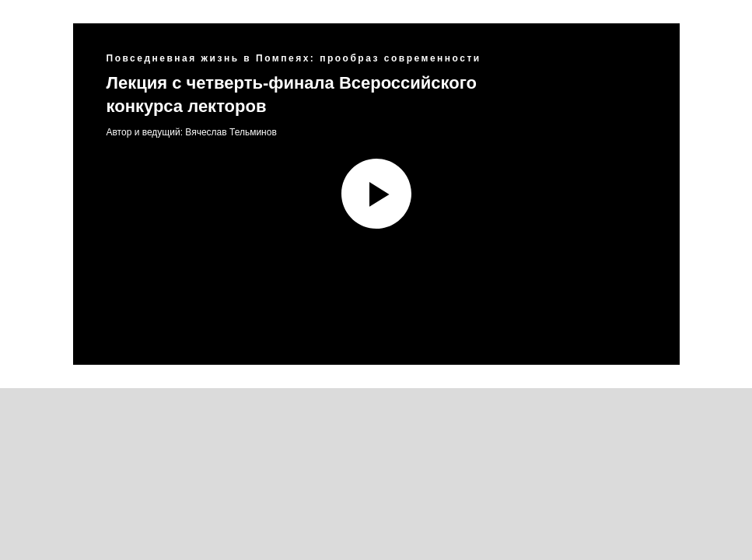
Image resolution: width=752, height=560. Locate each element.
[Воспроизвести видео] (376, 194)
